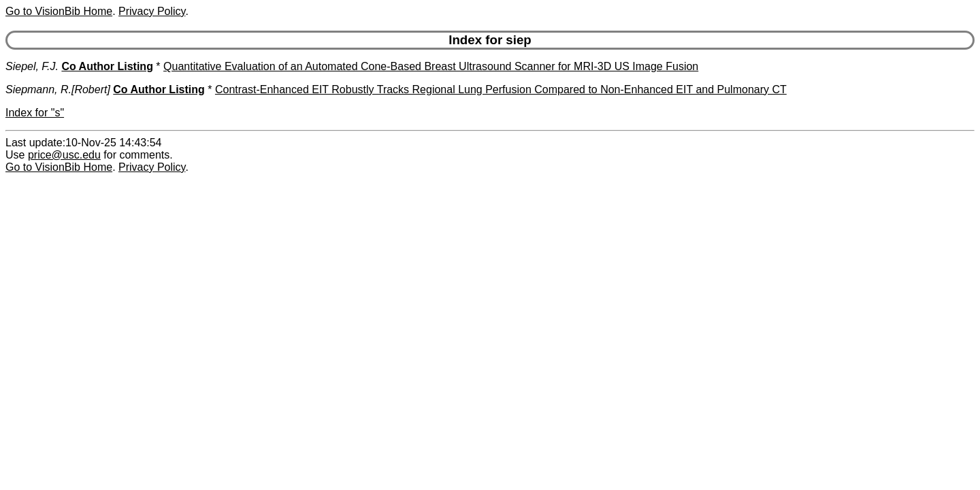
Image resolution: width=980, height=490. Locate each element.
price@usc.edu (64, 155)
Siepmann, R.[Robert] (58, 89)
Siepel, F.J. (32, 66)
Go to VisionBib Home (59, 11)
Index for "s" (35, 113)
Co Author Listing (107, 66)
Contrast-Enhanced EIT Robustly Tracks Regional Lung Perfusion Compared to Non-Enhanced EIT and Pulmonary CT (501, 89)
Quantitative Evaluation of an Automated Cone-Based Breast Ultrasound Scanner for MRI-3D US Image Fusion (431, 66)
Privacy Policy (152, 11)
